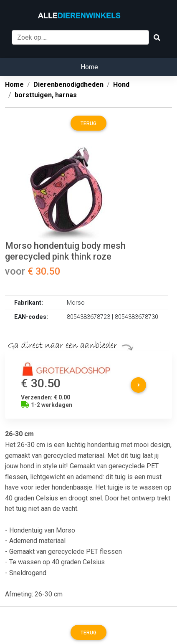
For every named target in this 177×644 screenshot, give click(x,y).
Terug (88, 124)
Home (89, 67)
